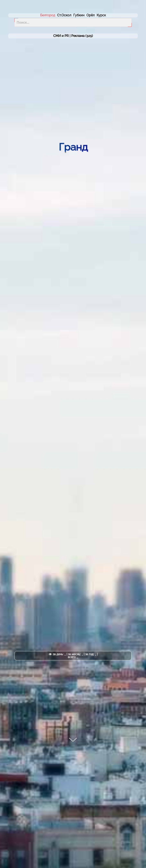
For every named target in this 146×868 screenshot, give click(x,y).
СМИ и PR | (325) (73, 36)
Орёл (91, 15)
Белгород (48, 15)
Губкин (79, 15)
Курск (101, 15)
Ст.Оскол (64, 15)
